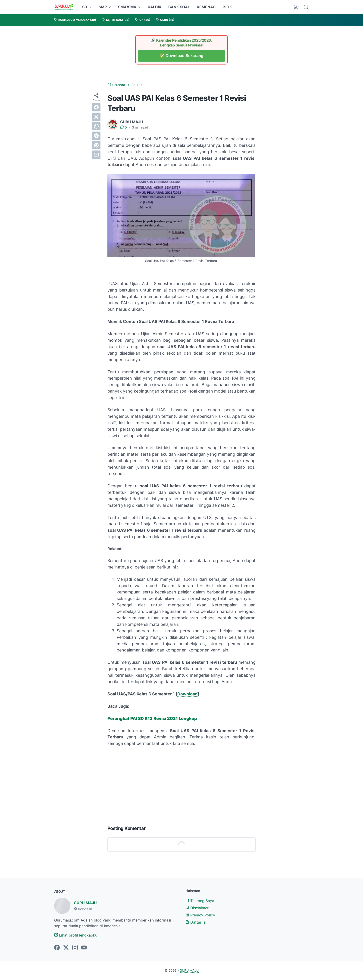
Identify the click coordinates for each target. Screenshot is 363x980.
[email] (96, 155)
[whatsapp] (96, 126)
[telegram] (96, 136)
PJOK (227, 7)
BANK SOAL (179, 7)
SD (85, 7)
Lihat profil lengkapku (76, 935)
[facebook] (96, 107)
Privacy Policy (200, 915)
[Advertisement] (181, 785)
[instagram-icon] (75, 948)
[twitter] (96, 117)
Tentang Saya (200, 901)
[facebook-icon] (57, 948)
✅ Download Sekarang (182, 56)
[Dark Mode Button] (296, 7)
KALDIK (155, 7)
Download (187, 694)
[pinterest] (96, 145)
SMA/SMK (127, 7)
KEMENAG (206, 7)
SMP (103, 7)
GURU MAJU (85, 903)
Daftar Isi (196, 922)
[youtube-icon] (84, 948)
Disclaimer (197, 908)
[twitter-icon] (66, 948)
